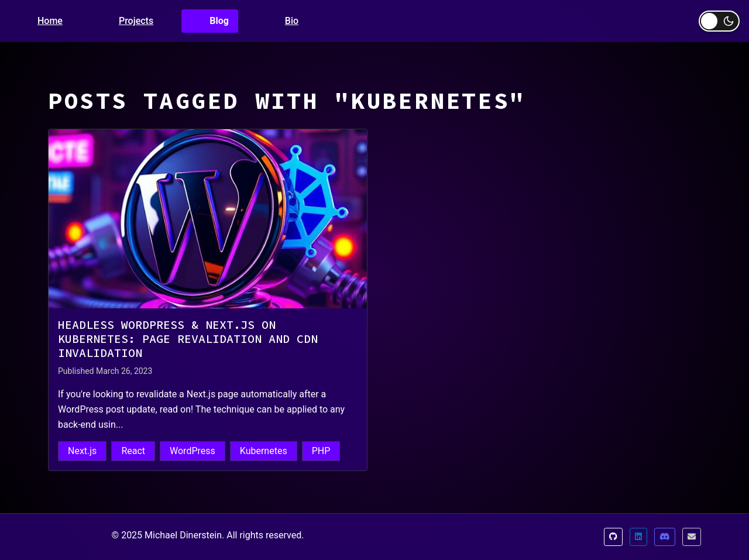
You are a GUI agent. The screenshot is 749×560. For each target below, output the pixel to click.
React (133, 451)
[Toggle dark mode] (719, 21)
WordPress (193, 451)
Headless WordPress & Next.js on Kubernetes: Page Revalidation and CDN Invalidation (188, 339)
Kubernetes (264, 451)
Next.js (82, 451)
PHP (321, 451)
